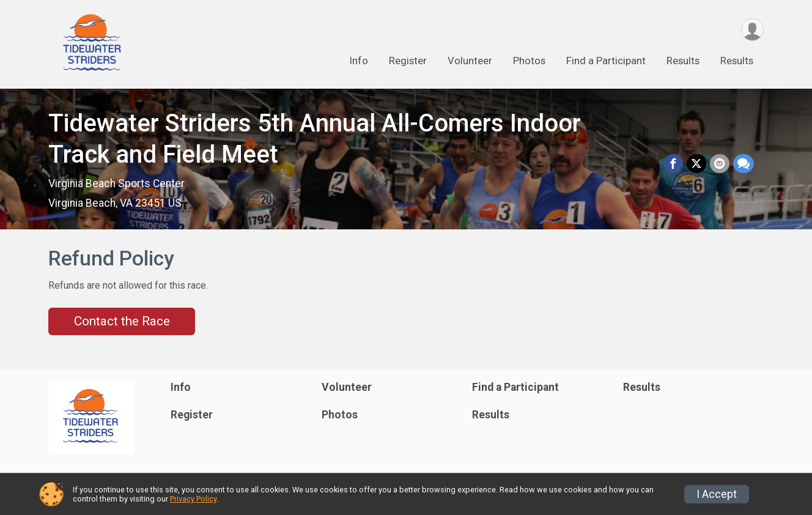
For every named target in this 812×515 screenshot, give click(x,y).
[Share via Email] (720, 164)
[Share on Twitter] (696, 164)
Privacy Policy (193, 499)
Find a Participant (606, 61)
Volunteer (470, 61)
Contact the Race (122, 321)
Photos (529, 61)
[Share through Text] (744, 164)
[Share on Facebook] (673, 164)
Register (408, 61)
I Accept (717, 494)
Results (683, 61)
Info (359, 61)
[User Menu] (752, 30)
